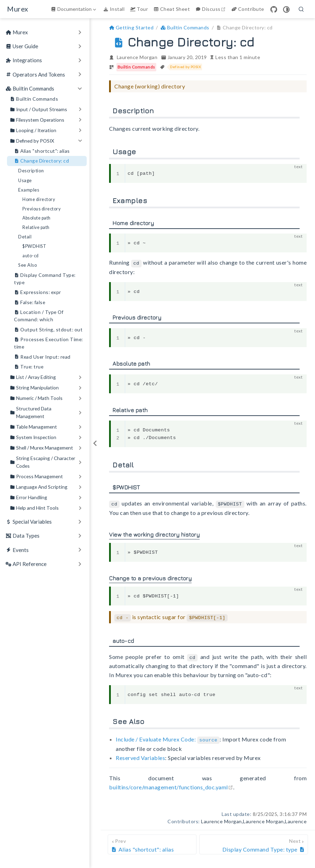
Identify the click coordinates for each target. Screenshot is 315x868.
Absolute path (37, 218)
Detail (25, 237)
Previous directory (41, 209)
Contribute (248, 9)
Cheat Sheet (172, 9)
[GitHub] (274, 9)
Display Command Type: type (45, 278)
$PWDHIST (34, 246)
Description (31, 171)
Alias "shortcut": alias (42, 151)
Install (114, 9)
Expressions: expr (38, 292)
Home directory (39, 199)
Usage (25, 180)
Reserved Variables (140, 756)
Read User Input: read (42, 357)
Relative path (36, 227)
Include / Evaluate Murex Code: (168, 738)
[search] (301, 9)
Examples (29, 190)
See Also (28, 265)
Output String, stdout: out (48, 330)
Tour (139, 9)
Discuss (211, 9)
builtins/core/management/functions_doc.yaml (171, 785)
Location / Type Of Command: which (39, 315)
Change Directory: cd (41, 161)
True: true (29, 367)
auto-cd (31, 256)
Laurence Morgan (137, 57)
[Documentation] (74, 9)
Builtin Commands (34, 99)
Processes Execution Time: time (48, 343)
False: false (30, 303)
